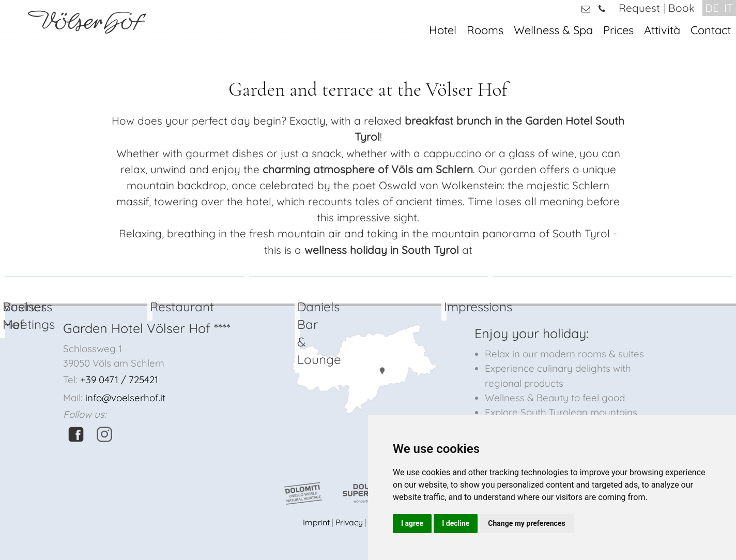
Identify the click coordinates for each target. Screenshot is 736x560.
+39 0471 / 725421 (119, 380)
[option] (125, 277)
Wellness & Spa (553, 30)
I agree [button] (412, 523)
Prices (618, 30)
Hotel (443, 30)
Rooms (485, 30)
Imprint (316, 522)
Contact (711, 30)
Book (681, 8)
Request (639, 8)
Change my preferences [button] (526, 523)
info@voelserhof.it (125, 398)
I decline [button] (456, 523)
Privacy (349, 522)
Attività (662, 30)
